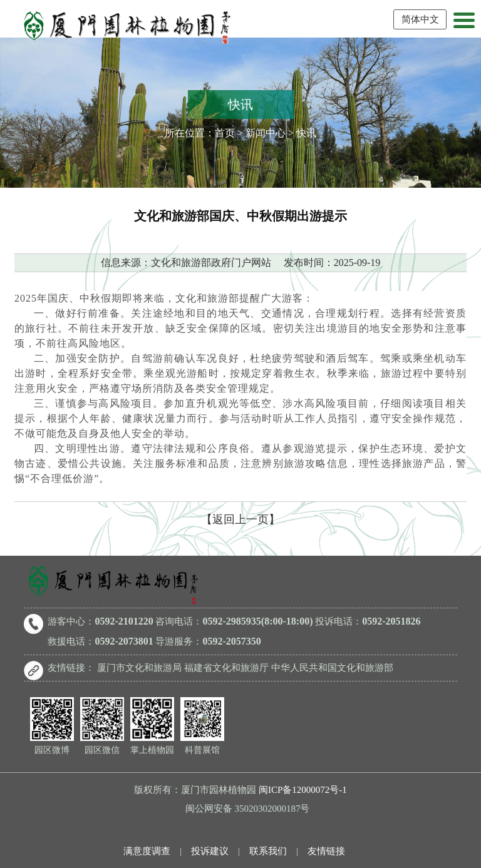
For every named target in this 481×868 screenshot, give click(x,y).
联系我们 (268, 851)
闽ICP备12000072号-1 (303, 790)
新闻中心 (266, 133)
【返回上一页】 (240, 519)
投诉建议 (210, 851)
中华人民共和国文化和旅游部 (332, 668)
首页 (225, 133)
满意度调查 (147, 851)
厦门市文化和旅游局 (139, 668)
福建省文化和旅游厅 (226, 668)
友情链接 (326, 851)
